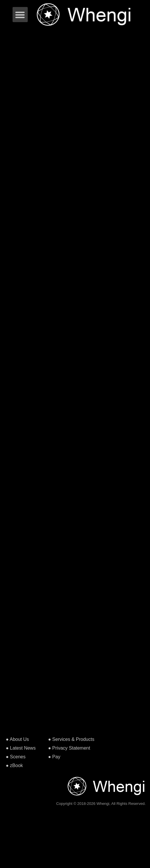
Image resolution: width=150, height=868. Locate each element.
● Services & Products (71, 739)
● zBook (14, 765)
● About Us (17, 739)
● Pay (54, 757)
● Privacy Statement (69, 748)
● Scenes (16, 757)
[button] (20, 15)
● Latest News (21, 748)
